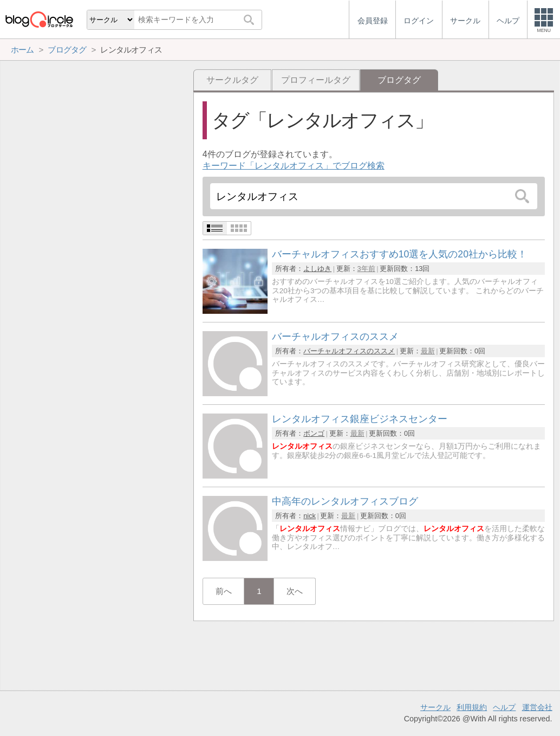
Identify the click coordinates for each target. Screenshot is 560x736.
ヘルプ (504, 707)
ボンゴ (314, 433)
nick (310, 516)
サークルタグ (232, 80)
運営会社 (537, 707)
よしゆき (317, 269)
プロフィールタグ (316, 80)
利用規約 (472, 707)
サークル (435, 707)
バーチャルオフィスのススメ (349, 351)
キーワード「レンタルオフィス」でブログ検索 (294, 166)
